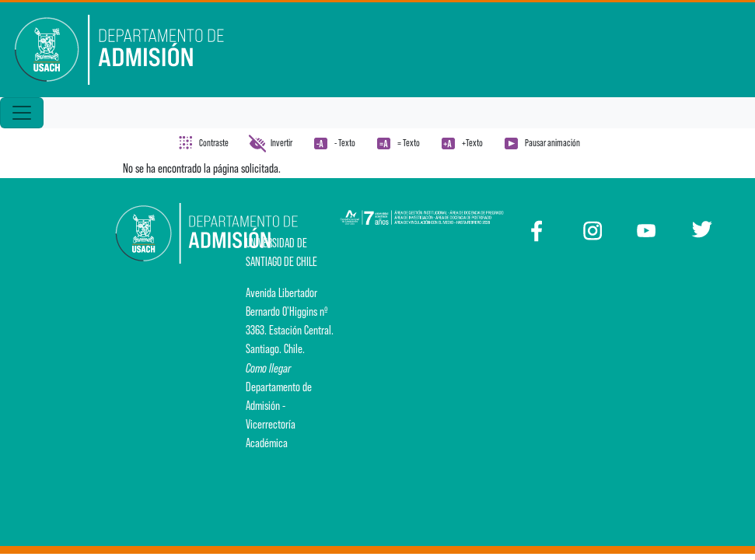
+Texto (472, 143)
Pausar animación (552, 143)
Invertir (281, 143)
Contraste (214, 143)
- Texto (345, 143)
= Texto (409, 143)
